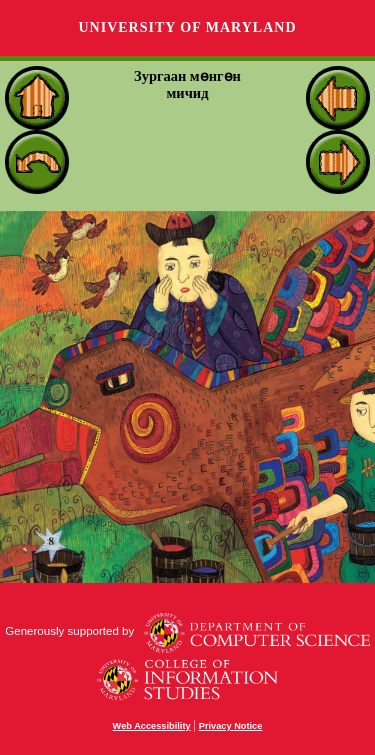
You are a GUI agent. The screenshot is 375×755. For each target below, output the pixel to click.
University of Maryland (187, 27)
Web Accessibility (152, 726)
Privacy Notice (231, 726)
